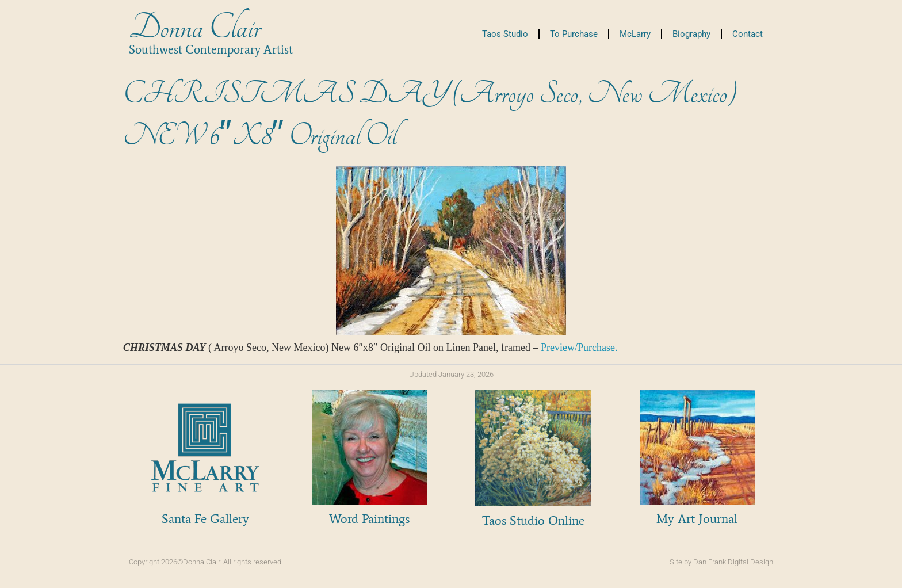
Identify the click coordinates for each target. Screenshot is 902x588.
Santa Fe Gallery (205, 519)
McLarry (635, 34)
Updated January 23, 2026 (451, 374)
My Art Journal (697, 519)
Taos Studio (505, 34)
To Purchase (574, 34)
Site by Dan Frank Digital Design (721, 562)
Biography (691, 34)
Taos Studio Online (533, 520)
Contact (748, 34)
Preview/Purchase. (579, 348)
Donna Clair (195, 28)
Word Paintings (369, 519)
